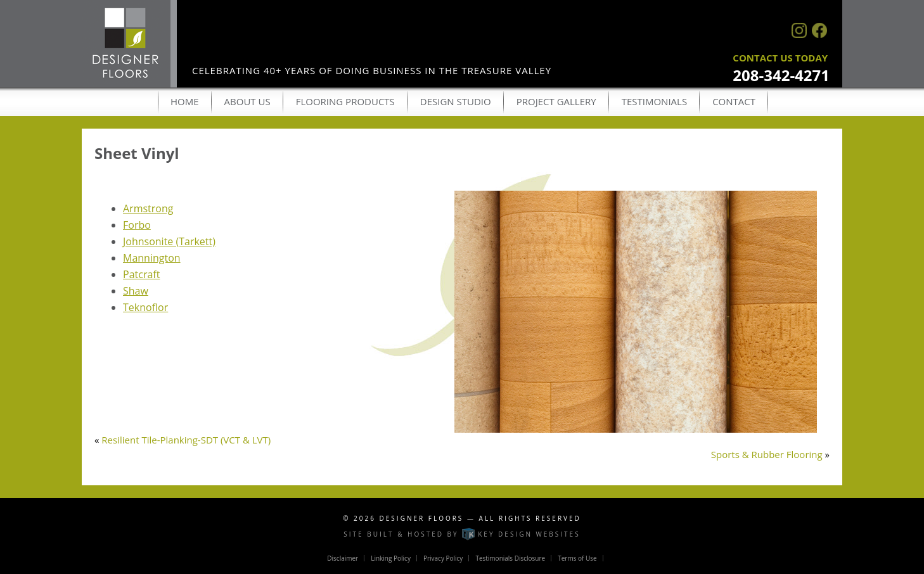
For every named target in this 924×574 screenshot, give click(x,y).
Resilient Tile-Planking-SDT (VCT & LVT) (186, 440)
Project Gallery (556, 101)
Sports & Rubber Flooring (767, 454)
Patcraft (141, 274)
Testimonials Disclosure (510, 558)
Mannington (152, 258)
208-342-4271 (781, 75)
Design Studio (456, 101)
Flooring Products (345, 101)
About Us (247, 101)
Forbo (137, 225)
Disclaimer (343, 558)
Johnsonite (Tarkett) (169, 241)
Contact (734, 101)
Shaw (136, 291)
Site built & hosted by (462, 534)
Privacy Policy (443, 558)
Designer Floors (422, 518)
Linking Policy (391, 558)
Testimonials (654, 101)
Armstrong (148, 208)
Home (185, 101)
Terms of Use (577, 558)
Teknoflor (145, 307)
